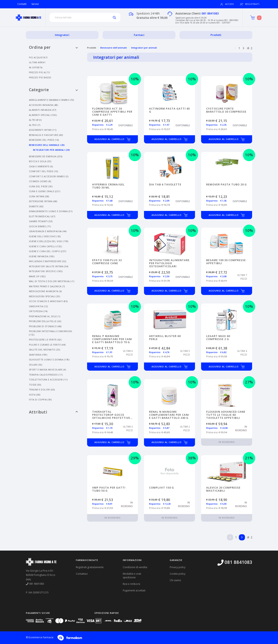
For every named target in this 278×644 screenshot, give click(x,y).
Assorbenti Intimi (43, 130)
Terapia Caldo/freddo (46, 375)
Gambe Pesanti (41, 221)
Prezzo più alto (40, 72)
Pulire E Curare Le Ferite (47, 345)
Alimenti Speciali (43, 115)
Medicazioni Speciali (45, 296)
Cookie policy (178, 574)
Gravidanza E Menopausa (48, 231)
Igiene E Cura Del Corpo (48, 251)
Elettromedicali (42, 216)
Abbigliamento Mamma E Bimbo (52, 100)
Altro (35, 125)
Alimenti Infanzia (43, 110)
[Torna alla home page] (28, 18)
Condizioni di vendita (135, 567)
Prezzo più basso (40, 77)
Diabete (36, 206)
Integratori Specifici (46, 271)
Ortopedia (38, 311)
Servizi (35, 4)
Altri (35, 120)
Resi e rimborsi (131, 584)
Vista (35, 395)
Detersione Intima (43, 201)
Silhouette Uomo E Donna (49, 360)
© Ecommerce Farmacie (40, 637)
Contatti (22, 4)
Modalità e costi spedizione (132, 576)
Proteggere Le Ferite (45, 340)
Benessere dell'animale (114, 48)
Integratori (62, 35)
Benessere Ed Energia (46, 156)
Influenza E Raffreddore (48, 261)
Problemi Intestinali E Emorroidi (51, 333)
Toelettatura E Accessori (48, 380)
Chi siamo (175, 580)
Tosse (35, 385)
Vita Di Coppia (40, 400)
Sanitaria (38, 355)
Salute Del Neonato (45, 350)
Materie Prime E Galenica (47, 286)
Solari (36, 365)
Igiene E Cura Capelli (45, 246)
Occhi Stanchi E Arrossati (48, 301)
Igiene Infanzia (42, 256)
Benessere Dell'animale (47, 145)
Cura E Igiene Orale (45, 191)
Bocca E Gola (40, 161)
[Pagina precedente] (235, 48)
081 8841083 (210, 13)
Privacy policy (178, 567)
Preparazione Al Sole (45, 316)
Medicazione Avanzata (45, 291)
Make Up (37, 276)
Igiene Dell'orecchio (45, 236)
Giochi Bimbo (40, 226)
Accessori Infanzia (44, 105)
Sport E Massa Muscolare (48, 370)
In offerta (36, 67)
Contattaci (82, 574)
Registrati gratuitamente (90, 567)
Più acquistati (38, 57)
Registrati (250, 4)
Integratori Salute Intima (49, 266)
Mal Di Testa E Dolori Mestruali (52, 281)
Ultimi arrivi (37, 62)
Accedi (227, 4)
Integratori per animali (144, 48)
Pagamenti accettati (134, 590)
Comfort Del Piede (44, 171)
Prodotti (216, 35)
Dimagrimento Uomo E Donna (51, 211)
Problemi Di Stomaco (45, 326)
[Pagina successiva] (244, 48)
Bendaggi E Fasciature (46, 135)
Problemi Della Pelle (45, 321)
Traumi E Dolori (42, 390)
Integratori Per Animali (52, 150)
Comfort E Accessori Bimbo (49, 176)
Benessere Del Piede (44, 140)
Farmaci (139, 35)
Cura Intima (39, 196)
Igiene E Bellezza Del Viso (49, 241)
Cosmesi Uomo (40, 181)
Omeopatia (38, 306)
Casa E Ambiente (41, 166)
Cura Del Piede (41, 186)
